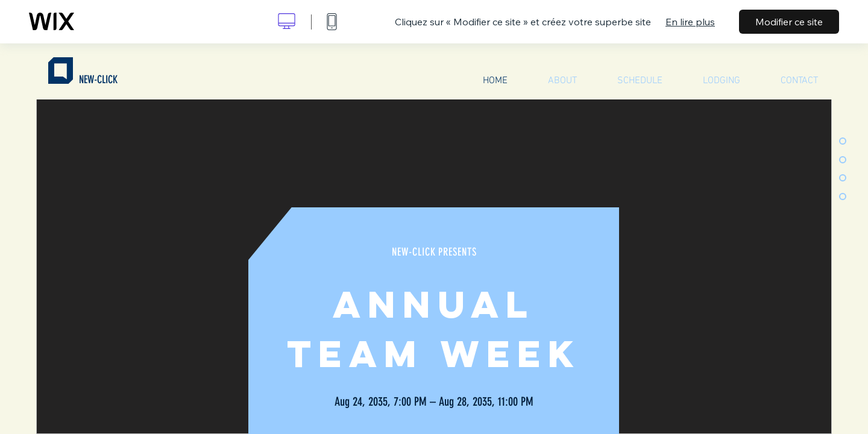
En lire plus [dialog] (690, 22)
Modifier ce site (789, 22)
